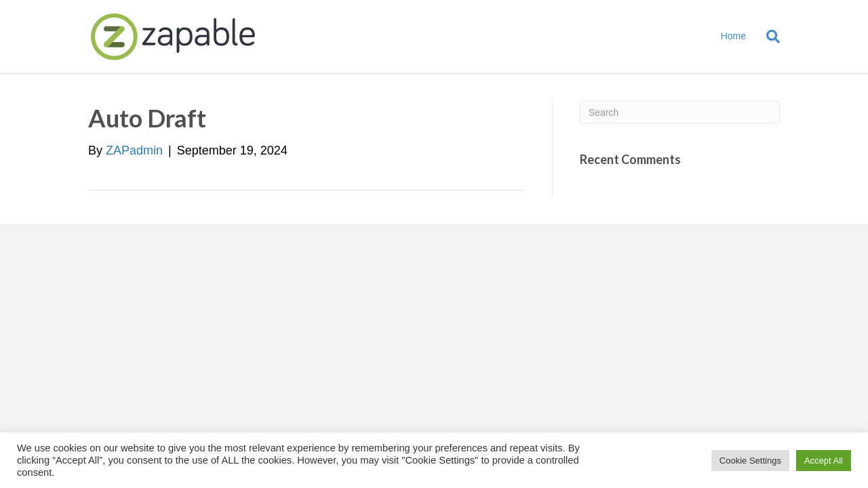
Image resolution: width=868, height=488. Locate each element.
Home (733, 36)
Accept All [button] (824, 461)
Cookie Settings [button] (750, 461)
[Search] (768, 37)
